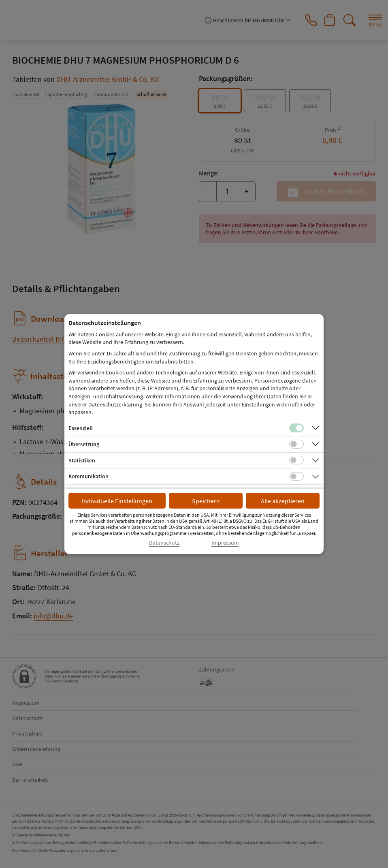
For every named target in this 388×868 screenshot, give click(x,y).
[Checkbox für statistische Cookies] (296, 460)
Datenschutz (164, 543)
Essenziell (81, 428)
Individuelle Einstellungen (117, 501)
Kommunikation (88, 476)
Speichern (206, 501)
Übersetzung (84, 444)
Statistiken (82, 460)
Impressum (225, 543)
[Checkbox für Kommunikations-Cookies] (296, 477)
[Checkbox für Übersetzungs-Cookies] (296, 444)
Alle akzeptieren (283, 501)
